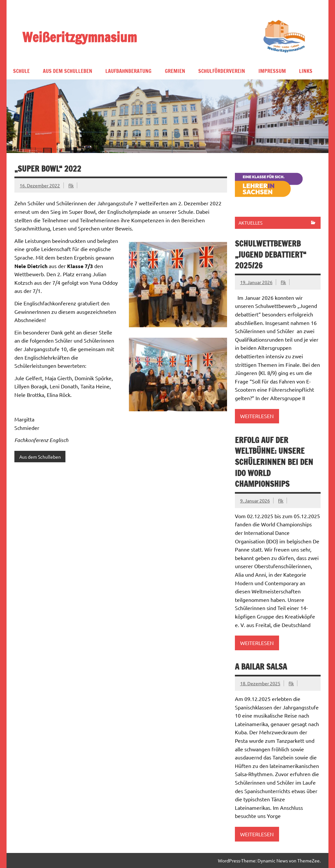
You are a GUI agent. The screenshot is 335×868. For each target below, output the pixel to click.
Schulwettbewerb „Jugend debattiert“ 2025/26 (271, 255)
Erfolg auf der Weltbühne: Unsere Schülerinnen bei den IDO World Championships (274, 462)
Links (306, 71)
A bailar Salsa (261, 667)
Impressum (272, 71)
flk (71, 185)
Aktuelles (250, 223)
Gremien (175, 71)
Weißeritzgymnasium (79, 37)
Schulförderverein (222, 71)
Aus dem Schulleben (68, 71)
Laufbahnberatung (128, 71)
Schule (21, 71)
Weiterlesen (257, 416)
